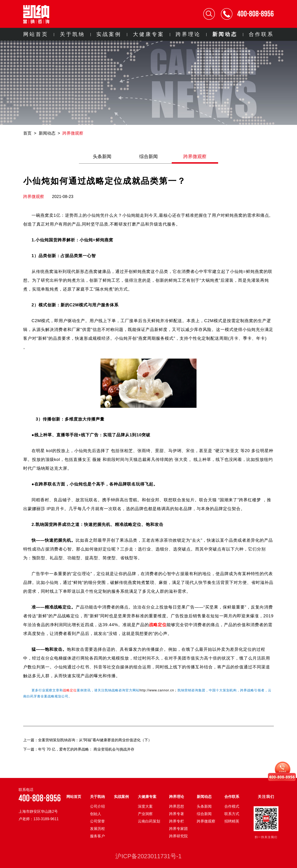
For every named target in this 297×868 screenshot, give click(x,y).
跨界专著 (177, 814)
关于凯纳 (72, 34)
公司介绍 (97, 806)
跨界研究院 (178, 836)
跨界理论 (188, 34)
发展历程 (97, 829)
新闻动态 (225, 34)
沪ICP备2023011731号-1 (148, 856)
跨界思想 (177, 806)
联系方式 (232, 814)
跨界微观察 (73, 133)
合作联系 (261, 34)
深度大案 (145, 806)
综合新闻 (148, 156)
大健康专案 (149, 34)
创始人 (96, 814)
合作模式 (232, 806)
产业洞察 (145, 814)
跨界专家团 (178, 829)
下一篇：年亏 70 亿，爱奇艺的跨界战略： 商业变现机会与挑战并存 (79, 749)
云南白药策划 (149, 821)
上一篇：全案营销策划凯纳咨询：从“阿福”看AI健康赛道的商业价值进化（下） (87, 740)
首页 (27, 133)
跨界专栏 (177, 821)
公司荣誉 (97, 821)
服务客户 (97, 836)
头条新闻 (102, 156)
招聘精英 (232, 821)
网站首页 (36, 34)
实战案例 (109, 34)
